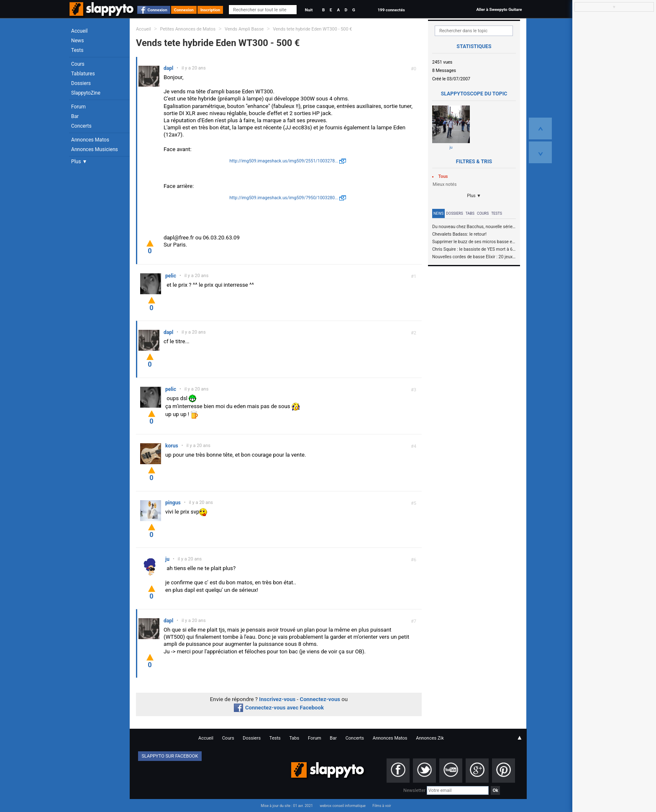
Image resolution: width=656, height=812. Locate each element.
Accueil (79, 31)
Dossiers (81, 83)
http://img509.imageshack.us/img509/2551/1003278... (284, 161)
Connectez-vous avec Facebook (279, 708)
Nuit (309, 10)
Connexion (158, 10)
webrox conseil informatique (343, 806)
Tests (77, 50)
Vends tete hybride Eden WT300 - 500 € (312, 29)
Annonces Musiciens (95, 149)
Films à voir (382, 806)
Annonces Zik (430, 738)
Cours (78, 64)
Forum (78, 107)
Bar (75, 116)
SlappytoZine (86, 93)
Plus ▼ (79, 162)
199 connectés (391, 10)
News (77, 41)
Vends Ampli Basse (244, 29)
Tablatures (83, 74)
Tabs (470, 213)
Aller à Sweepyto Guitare (499, 9)
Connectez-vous (320, 699)
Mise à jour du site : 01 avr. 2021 (287, 806)
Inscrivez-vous (277, 699)
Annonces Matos (90, 140)
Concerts (81, 126)
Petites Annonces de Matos (188, 29)
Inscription (210, 10)
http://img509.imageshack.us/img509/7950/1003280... (284, 198)
